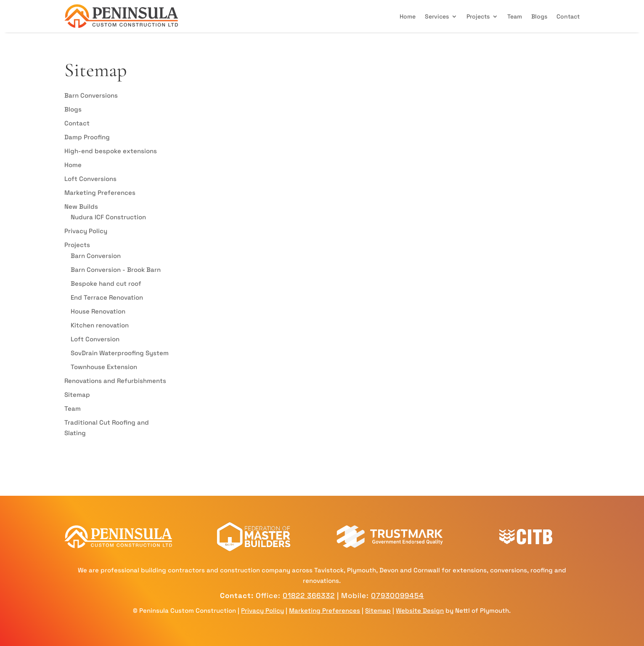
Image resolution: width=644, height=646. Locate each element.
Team (515, 16)
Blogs (539, 16)
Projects (478, 16)
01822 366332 (309, 595)
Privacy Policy (86, 231)
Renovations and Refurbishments (115, 381)
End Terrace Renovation (107, 297)
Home (408, 16)
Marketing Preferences (100, 193)
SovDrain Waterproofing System (120, 353)
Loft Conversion (95, 339)
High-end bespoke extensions (111, 151)
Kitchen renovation (100, 325)
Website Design (420, 610)
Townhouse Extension (104, 367)
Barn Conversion (96, 256)
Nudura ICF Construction (108, 217)
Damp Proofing (87, 137)
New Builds (81, 206)
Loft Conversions (90, 179)
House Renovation (98, 311)
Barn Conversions (91, 95)
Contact (568, 16)
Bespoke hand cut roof (106, 283)
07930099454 (398, 595)
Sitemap (77, 395)
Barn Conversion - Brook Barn (116, 270)
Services (437, 16)
